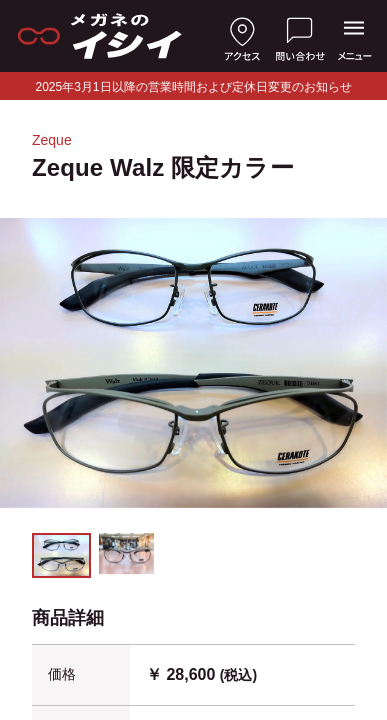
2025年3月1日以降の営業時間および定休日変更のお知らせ (193, 87)
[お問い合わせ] (300, 36)
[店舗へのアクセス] (242, 36)
